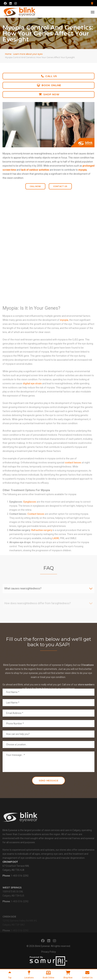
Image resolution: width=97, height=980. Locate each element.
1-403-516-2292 (20, 883)
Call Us (49, 76)
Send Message (48, 780)
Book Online (49, 85)
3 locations (88, 682)
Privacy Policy (49, 952)
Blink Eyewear (42, 946)
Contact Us (60, 186)
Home (8, 54)
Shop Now (49, 94)
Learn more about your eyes (28, 54)
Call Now (35, 186)
